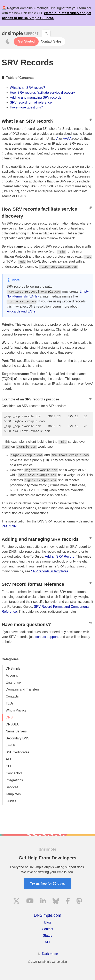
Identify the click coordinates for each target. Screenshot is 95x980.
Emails (11, 745)
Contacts (12, 696)
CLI (8, 766)
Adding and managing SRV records (36, 97)
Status (47, 936)
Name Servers (16, 731)
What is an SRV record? (27, 88)
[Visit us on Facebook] (68, 902)
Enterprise (13, 682)
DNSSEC (13, 724)
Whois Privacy (16, 710)
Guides (11, 801)
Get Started (26, 41)
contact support (46, 637)
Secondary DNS (18, 738)
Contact (47, 929)
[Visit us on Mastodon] (79, 902)
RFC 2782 (9, 526)
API (8, 759)
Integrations (14, 780)
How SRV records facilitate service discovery (42, 93)
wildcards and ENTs (21, 311)
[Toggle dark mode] (8, 42)
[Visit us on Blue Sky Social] (56, 902)
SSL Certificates (17, 752)
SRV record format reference (31, 102)
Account (12, 675)
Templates (13, 794)
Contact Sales (51, 41)
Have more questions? (26, 107)
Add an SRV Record (60, 556)
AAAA (67, 139)
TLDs (10, 703)
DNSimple (13, 668)
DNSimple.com (47, 915)
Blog (47, 922)
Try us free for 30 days (48, 884)
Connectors (14, 773)
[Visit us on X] (16, 902)
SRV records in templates (50, 571)
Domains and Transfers (23, 689)
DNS (9, 717)
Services (12, 787)
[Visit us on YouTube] (30, 902)
